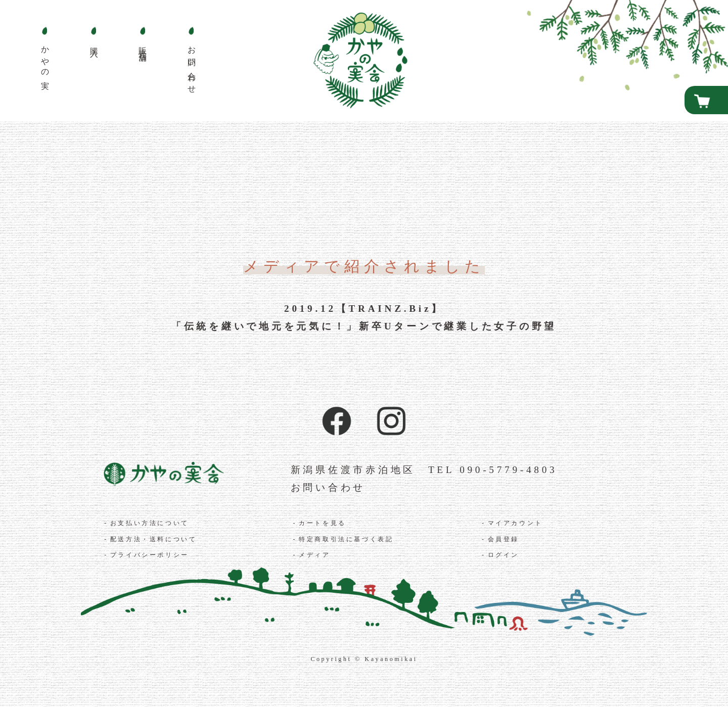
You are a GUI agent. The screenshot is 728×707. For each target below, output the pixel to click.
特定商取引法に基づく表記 (346, 539)
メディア (314, 555)
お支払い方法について (150, 523)
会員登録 (504, 539)
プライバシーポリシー (150, 555)
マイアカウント (515, 523)
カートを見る (323, 523)
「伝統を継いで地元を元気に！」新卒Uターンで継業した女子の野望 (364, 326)
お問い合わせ (328, 487)
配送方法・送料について (154, 539)
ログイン (504, 555)
